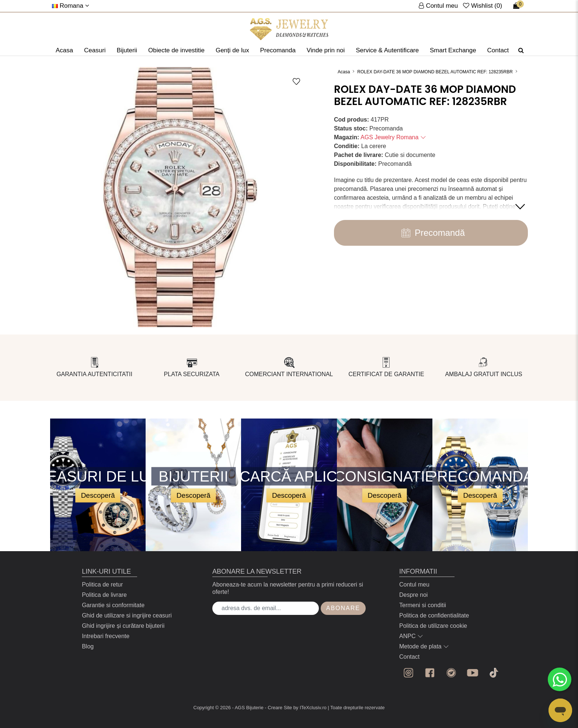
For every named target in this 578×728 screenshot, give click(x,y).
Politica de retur (102, 584)
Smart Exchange (453, 50)
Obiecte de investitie (176, 50)
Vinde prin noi (326, 50)
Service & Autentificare (387, 50)
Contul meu (414, 584)
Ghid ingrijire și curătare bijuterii (123, 626)
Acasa (64, 50)
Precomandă (431, 233)
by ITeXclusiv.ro (310, 708)
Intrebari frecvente (106, 636)
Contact (498, 50)
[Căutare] (521, 50)
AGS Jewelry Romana (393, 137)
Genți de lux (232, 50)
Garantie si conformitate (113, 605)
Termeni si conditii (423, 605)
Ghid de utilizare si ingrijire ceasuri (127, 615)
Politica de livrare (104, 595)
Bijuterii (127, 50)
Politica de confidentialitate (434, 615)
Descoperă (98, 495)
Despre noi (413, 595)
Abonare (343, 608)
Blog (88, 646)
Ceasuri (95, 50)
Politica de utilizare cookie (433, 626)
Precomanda (278, 50)
